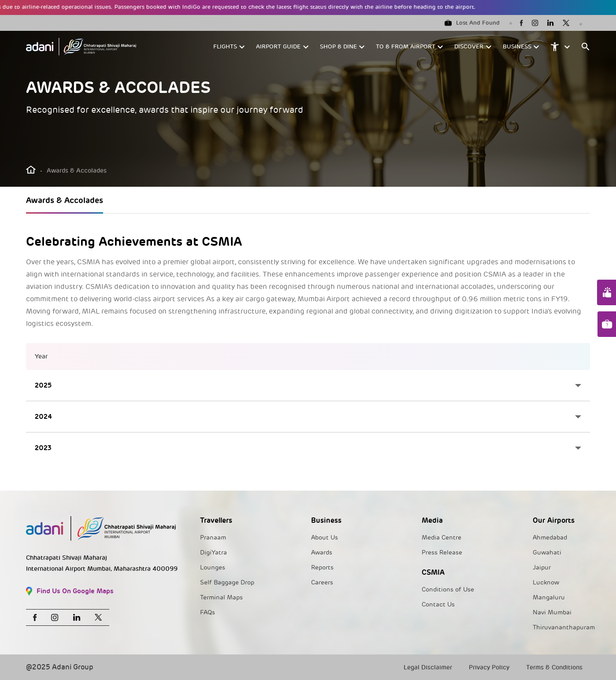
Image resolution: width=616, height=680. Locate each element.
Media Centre (442, 538)
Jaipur (542, 567)
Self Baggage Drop (227, 582)
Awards (322, 552)
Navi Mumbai (552, 612)
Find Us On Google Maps (70, 591)
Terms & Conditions (554, 667)
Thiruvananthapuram (564, 627)
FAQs (208, 612)
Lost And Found (472, 23)
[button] (229, 47)
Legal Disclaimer (428, 667)
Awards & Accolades (65, 200)
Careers (322, 582)
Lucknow (546, 582)
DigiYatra (213, 552)
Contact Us (438, 604)
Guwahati (547, 552)
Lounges (213, 567)
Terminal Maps (221, 597)
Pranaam (213, 538)
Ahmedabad (550, 538)
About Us (325, 538)
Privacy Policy (489, 667)
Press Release (442, 552)
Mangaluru (549, 597)
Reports (322, 567)
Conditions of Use (448, 589)
